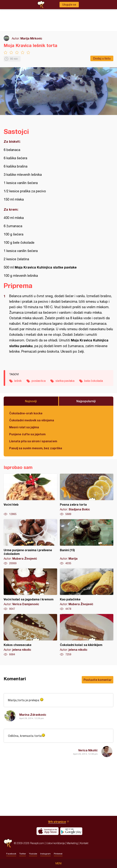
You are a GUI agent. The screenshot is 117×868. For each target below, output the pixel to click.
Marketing (72, 843)
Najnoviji (31, 401)
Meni (58, 863)
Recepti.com (8, 843)
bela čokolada (94, 381)
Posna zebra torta (87, 495)
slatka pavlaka (65, 381)
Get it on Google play (71, 831)
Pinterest (58, 854)
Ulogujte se (69, 5)
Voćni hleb (30, 495)
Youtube (33, 854)
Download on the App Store (48, 831)
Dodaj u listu (102, 58)
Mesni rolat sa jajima (24, 427)
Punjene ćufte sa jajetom (27, 434)
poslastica (39, 381)
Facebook (11, 854)
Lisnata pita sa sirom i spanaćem (33, 441)
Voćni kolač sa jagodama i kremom (30, 590)
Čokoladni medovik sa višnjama (32, 420)
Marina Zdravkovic (33, 715)
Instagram (45, 854)
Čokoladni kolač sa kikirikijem (87, 635)
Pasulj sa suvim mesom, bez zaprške (36, 448)
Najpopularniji (86, 401)
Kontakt (84, 843)
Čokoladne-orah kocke (26, 413)
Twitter (23, 854)
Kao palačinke (87, 590)
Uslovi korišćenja (55, 843)
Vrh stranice (57, 822)
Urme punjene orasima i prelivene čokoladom (30, 542)
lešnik (18, 381)
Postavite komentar (98, 680)
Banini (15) (87, 542)
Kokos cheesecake (30, 635)
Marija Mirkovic (31, 38)
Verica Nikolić (88, 750)
